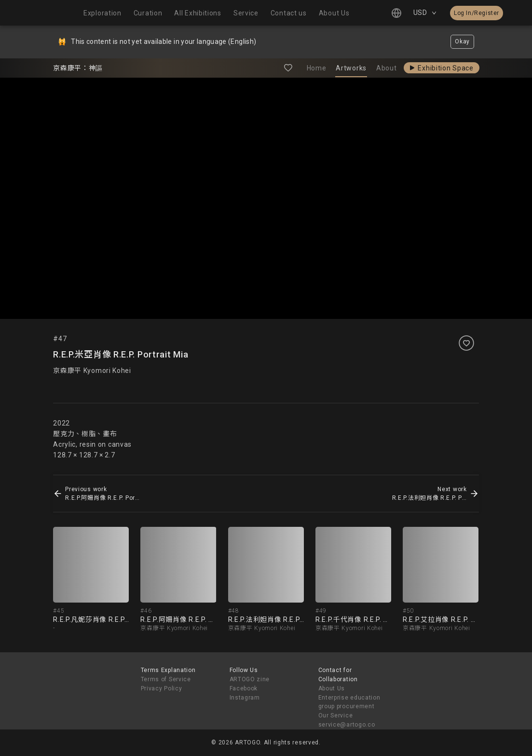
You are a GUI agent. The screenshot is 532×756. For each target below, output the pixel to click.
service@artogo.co (347, 725)
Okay (462, 41)
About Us (332, 688)
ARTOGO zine (250, 679)
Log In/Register (477, 13)
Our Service (336, 715)
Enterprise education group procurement (349, 702)
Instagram (245, 698)
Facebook (244, 688)
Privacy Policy (162, 688)
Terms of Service (166, 679)
